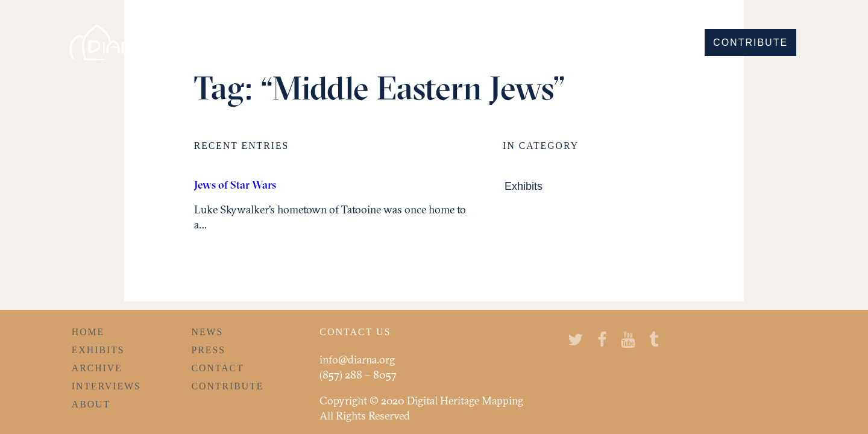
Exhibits (524, 187)
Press (209, 350)
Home (88, 332)
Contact (218, 368)
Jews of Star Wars (235, 185)
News (208, 332)
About (91, 404)
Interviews (106, 386)
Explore (558, 42)
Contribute (750, 42)
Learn (669, 42)
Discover (483, 42)
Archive (97, 368)
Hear (617, 42)
